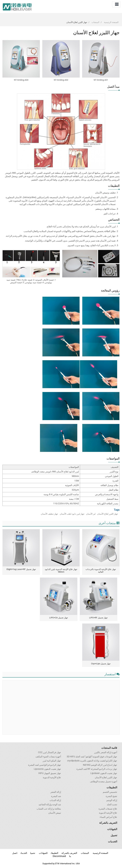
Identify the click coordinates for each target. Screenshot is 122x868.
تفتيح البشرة (111, 796)
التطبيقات (112, 787)
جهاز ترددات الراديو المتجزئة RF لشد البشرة (97, 769)
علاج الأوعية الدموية (52, 778)
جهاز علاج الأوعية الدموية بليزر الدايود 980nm (61, 571)
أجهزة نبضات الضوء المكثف (48, 757)
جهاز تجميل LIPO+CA (59, 618)
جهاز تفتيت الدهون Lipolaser (104, 773)
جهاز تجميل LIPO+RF (98, 618)
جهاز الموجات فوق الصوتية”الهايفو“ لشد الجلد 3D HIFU (92, 757)
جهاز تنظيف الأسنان (49, 514)
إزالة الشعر (56, 792)
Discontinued (59, 856)
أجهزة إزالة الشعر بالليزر (106, 752)
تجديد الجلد (112, 805)
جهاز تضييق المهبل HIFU (50, 773)
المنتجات (95, 22)
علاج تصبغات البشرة (108, 809)
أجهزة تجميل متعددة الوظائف (104, 782)
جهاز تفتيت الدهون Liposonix (47, 769)
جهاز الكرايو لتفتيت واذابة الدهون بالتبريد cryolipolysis (92, 761)
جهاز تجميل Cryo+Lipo (101, 664)
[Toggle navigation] (116, 4)
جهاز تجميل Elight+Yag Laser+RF (21, 569)
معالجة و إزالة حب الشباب (49, 809)
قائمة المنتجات (109, 748)
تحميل (114, 835)
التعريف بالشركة (108, 823)
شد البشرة (56, 796)
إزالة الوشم (112, 800)
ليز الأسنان (91, 514)
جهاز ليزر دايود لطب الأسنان (72, 514)
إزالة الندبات (55, 800)
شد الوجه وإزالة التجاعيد (50, 805)
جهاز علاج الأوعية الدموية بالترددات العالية (101, 571)
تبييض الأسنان (55, 813)
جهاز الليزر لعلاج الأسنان (108, 514)
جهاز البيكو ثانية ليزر (52, 761)
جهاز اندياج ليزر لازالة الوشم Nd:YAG (100, 765)
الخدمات (113, 842)
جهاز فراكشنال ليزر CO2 (50, 752)
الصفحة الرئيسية (111, 22)
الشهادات (112, 829)
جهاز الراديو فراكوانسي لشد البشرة (45, 765)
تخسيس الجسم (110, 792)
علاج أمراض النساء (108, 817)
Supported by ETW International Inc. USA (61, 864)
